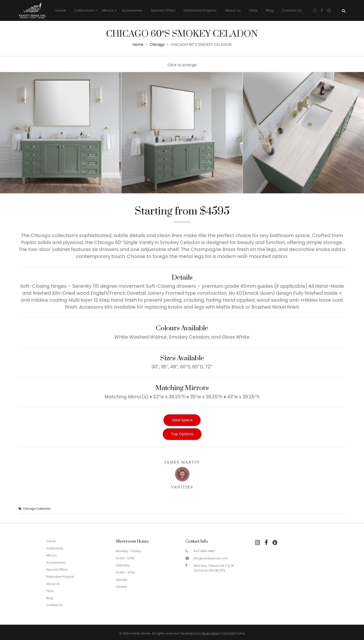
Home (61, 10)
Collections (84, 10)
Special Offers (163, 10)
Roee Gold (210, 633)
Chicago (157, 45)
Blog (270, 10)
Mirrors (108, 10)
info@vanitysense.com (211, 558)
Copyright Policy (233, 633)
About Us (233, 10)
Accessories (132, 10)
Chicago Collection (37, 509)
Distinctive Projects (200, 10)
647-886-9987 (204, 551)
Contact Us (292, 10)
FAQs (253, 10)
